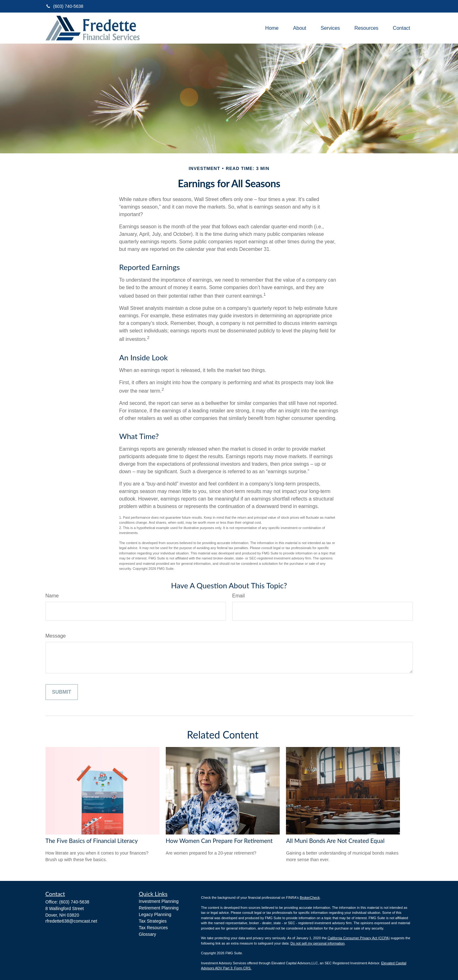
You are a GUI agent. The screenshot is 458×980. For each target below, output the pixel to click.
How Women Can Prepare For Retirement (219, 841)
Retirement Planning (159, 908)
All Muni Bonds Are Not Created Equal (335, 841)
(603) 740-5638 (65, 6)
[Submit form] (62, 692)
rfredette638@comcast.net (71, 921)
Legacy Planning (155, 914)
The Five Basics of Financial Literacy (92, 841)
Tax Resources (153, 928)
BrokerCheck (310, 898)
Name (52, 596)
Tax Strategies (153, 921)
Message (56, 636)
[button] (272, 28)
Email (239, 596)
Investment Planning (159, 901)
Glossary (147, 934)
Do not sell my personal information (317, 943)
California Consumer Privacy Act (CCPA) (358, 938)
